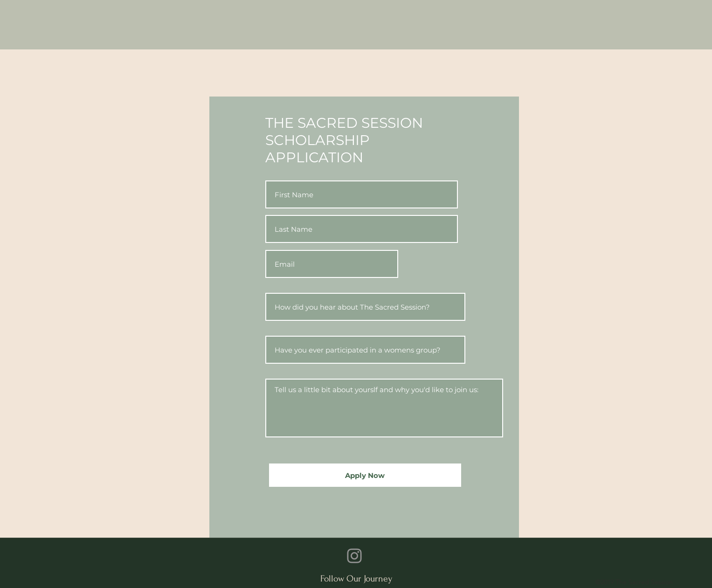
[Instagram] (354, 556)
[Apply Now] (365, 475)
